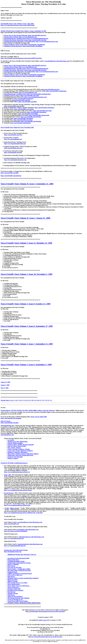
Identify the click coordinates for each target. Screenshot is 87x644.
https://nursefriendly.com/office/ (28, 102)
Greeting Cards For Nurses (12, 96)
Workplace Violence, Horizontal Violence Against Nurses (24, 603)
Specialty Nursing (13, 593)
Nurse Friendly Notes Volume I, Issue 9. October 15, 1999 (26, 304)
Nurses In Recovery (13, 587)
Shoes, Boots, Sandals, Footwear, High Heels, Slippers (23, 454)
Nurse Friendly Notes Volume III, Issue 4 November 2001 (17, 127)
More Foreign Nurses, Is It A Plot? (17, 583)
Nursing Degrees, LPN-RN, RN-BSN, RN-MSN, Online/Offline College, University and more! (28, 410)
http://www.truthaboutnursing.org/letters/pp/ (17, 505)
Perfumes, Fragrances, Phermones (17, 452)
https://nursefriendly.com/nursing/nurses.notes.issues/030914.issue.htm (21, 58)
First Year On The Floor (14, 567)
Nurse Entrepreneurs (14, 584)
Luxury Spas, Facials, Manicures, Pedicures (20, 451)
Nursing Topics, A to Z (7, 400)
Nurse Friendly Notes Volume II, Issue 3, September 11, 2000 (27, 184)
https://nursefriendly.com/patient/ (37, 112)
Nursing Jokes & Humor (11, 37)
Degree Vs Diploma (13, 564)
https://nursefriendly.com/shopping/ (11, 418)
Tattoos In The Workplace (15, 596)
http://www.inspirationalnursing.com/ (15, 144)
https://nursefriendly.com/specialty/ (14, 106)
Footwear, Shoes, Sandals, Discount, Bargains (21, 445)
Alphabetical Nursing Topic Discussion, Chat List (22, 555)
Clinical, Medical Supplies (15, 443)
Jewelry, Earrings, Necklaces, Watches (19, 449)
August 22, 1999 (5, 382)
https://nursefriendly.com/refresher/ (31, 117)
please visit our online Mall (39, 417)
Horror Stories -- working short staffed (19, 569)
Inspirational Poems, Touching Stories (15, 38)
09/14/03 (9, 31)
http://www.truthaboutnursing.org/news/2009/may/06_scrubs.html (23, 513)
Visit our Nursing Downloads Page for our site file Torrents (45, 637)
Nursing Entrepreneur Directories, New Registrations (20, 41)
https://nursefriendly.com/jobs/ (21, 100)
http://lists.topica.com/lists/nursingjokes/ (16, 531)
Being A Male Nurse (13, 560)
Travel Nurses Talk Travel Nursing (18, 601)
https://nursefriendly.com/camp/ (42, 111)
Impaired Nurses (12, 572)
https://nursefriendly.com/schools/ (24, 109)
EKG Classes (11, 566)
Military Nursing (12, 581)
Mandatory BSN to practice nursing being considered (23, 578)
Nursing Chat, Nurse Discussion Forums (16, 550)
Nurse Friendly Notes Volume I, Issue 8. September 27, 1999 (27, 326)
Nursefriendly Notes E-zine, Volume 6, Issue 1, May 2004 (17, 24)
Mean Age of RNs (13, 580)
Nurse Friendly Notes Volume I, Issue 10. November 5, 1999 (27, 274)
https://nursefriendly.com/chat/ (37, 40)
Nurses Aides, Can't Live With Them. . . (19, 586)
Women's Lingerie (13, 458)
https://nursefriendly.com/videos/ (23, 120)
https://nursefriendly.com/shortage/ (56, 91)
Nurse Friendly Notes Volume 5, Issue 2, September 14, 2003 (29, 31)
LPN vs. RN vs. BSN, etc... (15, 575)
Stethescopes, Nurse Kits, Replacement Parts (20, 455)
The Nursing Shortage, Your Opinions (18, 598)
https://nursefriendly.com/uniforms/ (35, 45)
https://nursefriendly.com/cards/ (30, 96)
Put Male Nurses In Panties (15, 590)
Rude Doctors (11, 592)
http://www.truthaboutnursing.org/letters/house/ (18, 490)
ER (5, 466)
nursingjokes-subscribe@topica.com (28, 530)
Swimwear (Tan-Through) (15, 457)
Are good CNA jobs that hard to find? (18, 558)
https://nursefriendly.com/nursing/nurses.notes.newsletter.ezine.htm (45, 611)
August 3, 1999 (5, 385)
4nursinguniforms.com (7, 426)
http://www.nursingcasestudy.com (14, 538)
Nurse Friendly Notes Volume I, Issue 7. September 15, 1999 (27, 344)
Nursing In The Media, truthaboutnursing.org (14, 463)
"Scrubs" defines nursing (11, 508)
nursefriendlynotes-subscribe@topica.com (57, 61)
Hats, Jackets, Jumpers (14, 448)
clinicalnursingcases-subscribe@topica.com (32, 537)
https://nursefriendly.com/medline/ (28, 114)
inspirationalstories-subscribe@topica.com (30, 544)
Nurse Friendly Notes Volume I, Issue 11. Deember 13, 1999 (26, 243)
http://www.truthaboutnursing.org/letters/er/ (17, 472)
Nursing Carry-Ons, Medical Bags (17, 442)
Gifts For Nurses (5, 421)
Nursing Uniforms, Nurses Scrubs (14, 45)
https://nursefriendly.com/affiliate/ (33, 46)
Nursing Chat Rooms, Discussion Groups (16, 40)
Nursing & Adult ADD (14, 589)
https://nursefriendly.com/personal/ (39, 115)
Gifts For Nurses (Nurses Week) (17, 446)
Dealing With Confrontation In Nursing (19, 563)
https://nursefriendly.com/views (37, 35)
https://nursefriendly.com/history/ (24, 99)
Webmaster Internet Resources (13, 46)
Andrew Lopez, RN (44, 620)
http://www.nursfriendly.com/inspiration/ (39, 94)
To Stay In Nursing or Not (15, 600)
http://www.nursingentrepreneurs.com (47, 41)
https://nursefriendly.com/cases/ (13, 148)
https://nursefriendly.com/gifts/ (10, 173)
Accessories (11, 440)
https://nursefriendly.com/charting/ (31, 121)
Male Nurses (11, 577)
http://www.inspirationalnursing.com (38, 38)
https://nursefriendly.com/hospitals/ (20, 123)
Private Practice (9, 493)
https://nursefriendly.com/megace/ (45, 108)
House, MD (7, 475)
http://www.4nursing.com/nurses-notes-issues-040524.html (18, 25)
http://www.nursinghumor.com (28, 37)
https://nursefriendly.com (11, 524)
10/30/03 (3, 31)
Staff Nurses (11, 595)
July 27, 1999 (4, 388)
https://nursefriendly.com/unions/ (23, 118)
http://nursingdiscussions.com (13, 552)
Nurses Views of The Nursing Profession (16, 35)
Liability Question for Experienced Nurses (20, 574)
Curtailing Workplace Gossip (16, 561)
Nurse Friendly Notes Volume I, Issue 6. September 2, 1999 (26, 365)
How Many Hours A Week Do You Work (19, 570)
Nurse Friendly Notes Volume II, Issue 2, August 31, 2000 (25, 218)
